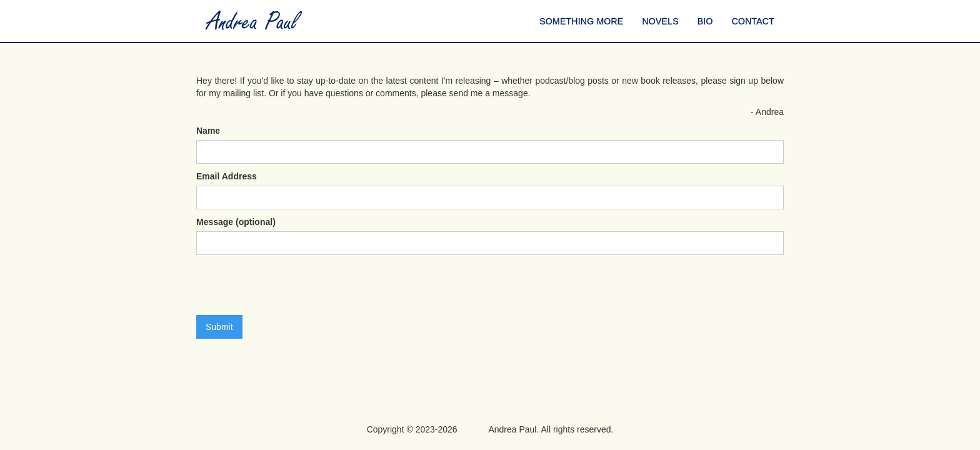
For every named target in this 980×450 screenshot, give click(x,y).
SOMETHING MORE (581, 21)
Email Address (227, 176)
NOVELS (660, 21)
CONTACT (753, 21)
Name (208, 131)
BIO (705, 21)
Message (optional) (236, 222)
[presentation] (291, 286)
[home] (254, 21)
